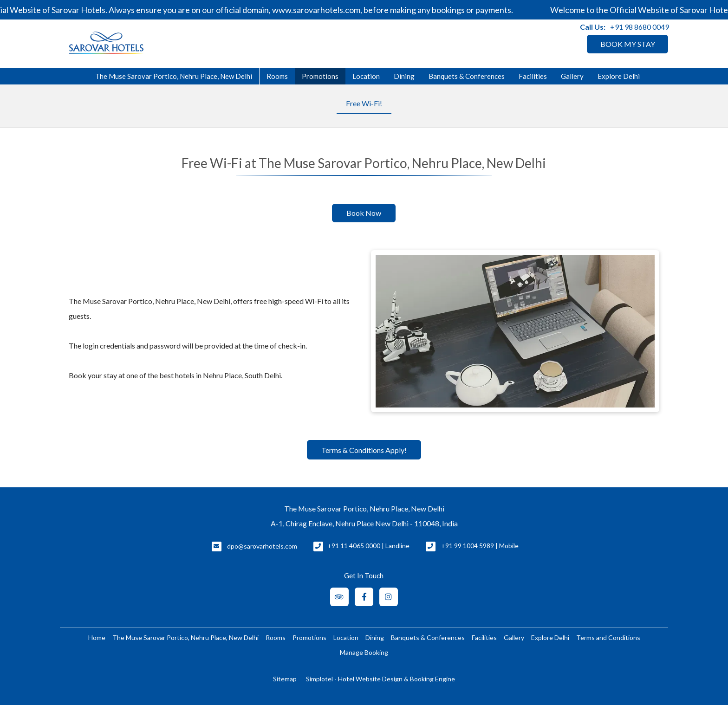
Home (97, 637)
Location (366, 76)
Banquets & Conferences (467, 76)
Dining (404, 76)
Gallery (572, 76)
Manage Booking (364, 652)
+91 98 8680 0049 (640, 27)
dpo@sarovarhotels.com (262, 546)
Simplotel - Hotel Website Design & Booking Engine (380, 679)
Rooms (277, 76)
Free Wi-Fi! (364, 103)
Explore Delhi (619, 76)
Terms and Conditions (608, 637)
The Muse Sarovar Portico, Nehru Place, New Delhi (174, 76)
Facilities (533, 76)
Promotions (320, 76)
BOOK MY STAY (628, 44)
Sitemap (285, 679)
